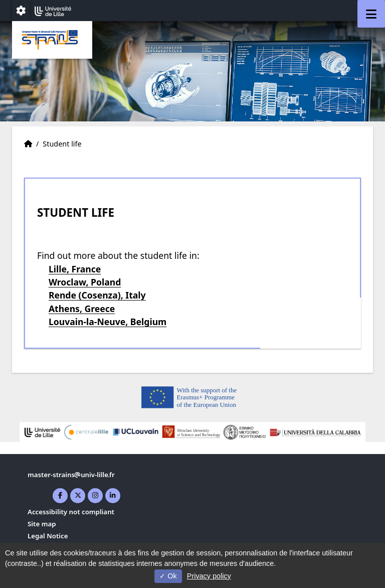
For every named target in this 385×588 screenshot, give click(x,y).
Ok (168, 576)
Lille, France (75, 269)
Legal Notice (48, 536)
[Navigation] (371, 14)
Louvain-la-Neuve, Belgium (108, 322)
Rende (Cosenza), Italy (97, 295)
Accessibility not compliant (71, 512)
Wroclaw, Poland (85, 282)
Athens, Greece (82, 309)
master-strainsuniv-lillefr (71, 475)
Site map (42, 524)
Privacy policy (209, 576)
